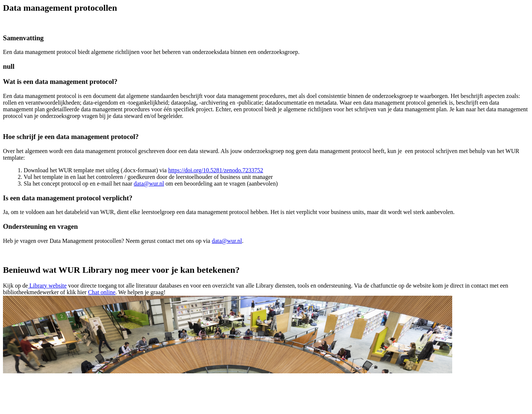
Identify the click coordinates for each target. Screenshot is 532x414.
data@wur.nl (149, 184)
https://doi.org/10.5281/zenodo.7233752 (216, 170)
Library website (47, 286)
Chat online (102, 292)
